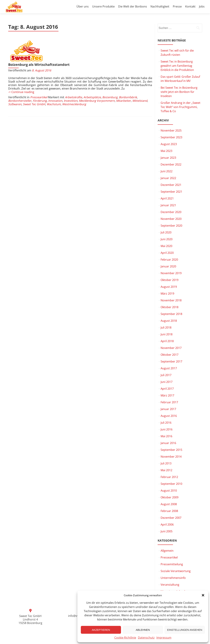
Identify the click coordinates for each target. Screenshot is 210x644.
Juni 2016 (167, 429)
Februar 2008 (169, 511)
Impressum (164, 638)
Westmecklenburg (74, 85)
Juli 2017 (166, 375)
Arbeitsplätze (92, 78)
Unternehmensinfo (173, 578)
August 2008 (169, 504)
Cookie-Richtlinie (125, 638)
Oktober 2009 (170, 497)
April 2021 (167, 198)
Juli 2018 (166, 327)
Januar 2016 (168, 443)
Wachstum (54, 85)
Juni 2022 (167, 171)
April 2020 (167, 253)
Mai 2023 (166, 151)
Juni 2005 (167, 531)
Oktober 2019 (170, 280)
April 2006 (167, 525)
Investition (71, 82)
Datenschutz (146, 638)
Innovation (55, 82)
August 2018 (169, 321)
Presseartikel (39, 78)
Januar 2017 (168, 409)
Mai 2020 (166, 246)
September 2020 (171, 226)
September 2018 (171, 314)
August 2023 (169, 144)
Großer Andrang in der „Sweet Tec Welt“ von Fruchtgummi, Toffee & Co (180, 107)
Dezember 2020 (171, 212)
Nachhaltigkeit (160, 6)
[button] (203, 595)
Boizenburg (110, 78)
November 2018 (171, 300)
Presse (177, 6)
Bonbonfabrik (128, 78)
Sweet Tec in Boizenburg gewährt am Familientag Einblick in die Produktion (177, 66)
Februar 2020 (169, 260)
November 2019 (171, 273)
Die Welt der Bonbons (133, 6)
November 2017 (171, 348)
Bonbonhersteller (20, 82)
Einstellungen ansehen (185, 630)
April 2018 (167, 341)
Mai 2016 (166, 436)
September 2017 (171, 361)
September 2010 (171, 484)
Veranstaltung (170, 585)
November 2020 (171, 219)
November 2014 (171, 457)
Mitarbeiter (124, 82)
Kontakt (190, 6)
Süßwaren (15, 85)
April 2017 (167, 389)
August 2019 (169, 287)
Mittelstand (140, 82)
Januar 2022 (168, 178)
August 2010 (169, 491)
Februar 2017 (169, 402)
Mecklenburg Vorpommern (97, 82)
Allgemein (167, 551)
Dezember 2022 (171, 164)
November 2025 (171, 130)
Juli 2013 (166, 463)
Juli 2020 (166, 232)
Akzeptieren (101, 630)
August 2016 (169, 416)
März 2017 (167, 395)
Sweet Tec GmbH (34, 85)
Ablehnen (143, 630)
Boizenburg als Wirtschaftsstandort (77, 42)
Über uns (83, 6)
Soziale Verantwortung (176, 571)
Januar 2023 (168, 158)
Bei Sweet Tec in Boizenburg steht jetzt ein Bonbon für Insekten (179, 92)
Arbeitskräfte (73, 78)
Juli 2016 (166, 423)
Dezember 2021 (171, 185)
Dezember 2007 (171, 518)
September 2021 (171, 192)
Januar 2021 (168, 205)
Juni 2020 (167, 239)
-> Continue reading (21, 73)
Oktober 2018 (170, 307)
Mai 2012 (166, 470)
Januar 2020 (168, 266)
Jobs (202, 6)
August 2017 (169, 368)
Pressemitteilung (172, 564)
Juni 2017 (167, 382)
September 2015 (171, 450)
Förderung (40, 82)
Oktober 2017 (170, 355)
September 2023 (171, 137)
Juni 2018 (167, 334)
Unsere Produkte (103, 6)
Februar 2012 (169, 477)
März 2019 (167, 294)
